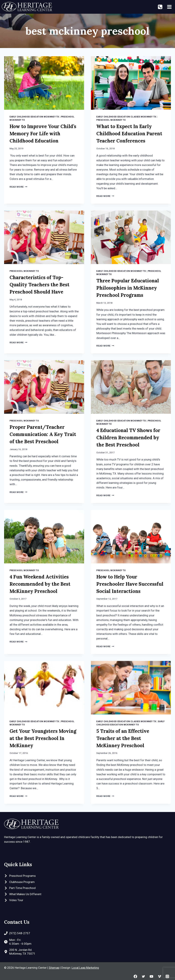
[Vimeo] (159, 976)
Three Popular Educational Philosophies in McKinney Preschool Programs (128, 288)
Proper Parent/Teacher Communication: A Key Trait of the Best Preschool (43, 434)
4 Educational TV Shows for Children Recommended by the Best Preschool (128, 438)
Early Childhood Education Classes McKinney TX (126, 117)
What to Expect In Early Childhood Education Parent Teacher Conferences (129, 134)
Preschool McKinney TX (111, 120)
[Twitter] (143, 976)
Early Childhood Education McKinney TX (34, 117)
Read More (18, 187)
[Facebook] (135, 976)
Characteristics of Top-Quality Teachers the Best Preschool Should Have (39, 285)
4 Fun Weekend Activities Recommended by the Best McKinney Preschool (40, 584)
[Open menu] (169, 7)
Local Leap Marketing (85, 968)
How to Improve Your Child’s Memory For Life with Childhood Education (43, 134)
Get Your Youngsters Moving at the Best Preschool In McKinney (43, 738)
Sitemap (54, 968)
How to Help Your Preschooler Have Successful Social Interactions (130, 584)
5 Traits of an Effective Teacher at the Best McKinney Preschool (123, 738)
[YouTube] (151, 976)
